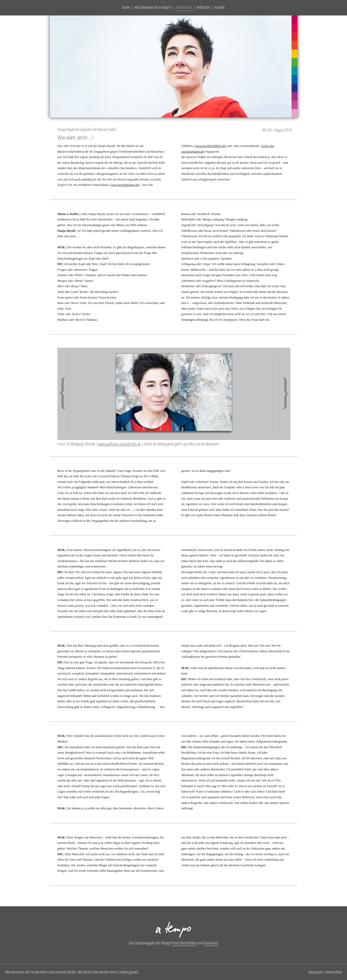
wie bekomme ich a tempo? (153, 7)
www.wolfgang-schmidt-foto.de (120, 444)
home (126, 7)
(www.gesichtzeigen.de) (125, 185)
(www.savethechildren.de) (211, 146)
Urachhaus (211, 943)
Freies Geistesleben (184, 943)
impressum (316, 972)
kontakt (220, 7)
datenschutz (334, 972)
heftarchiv (203, 7)
